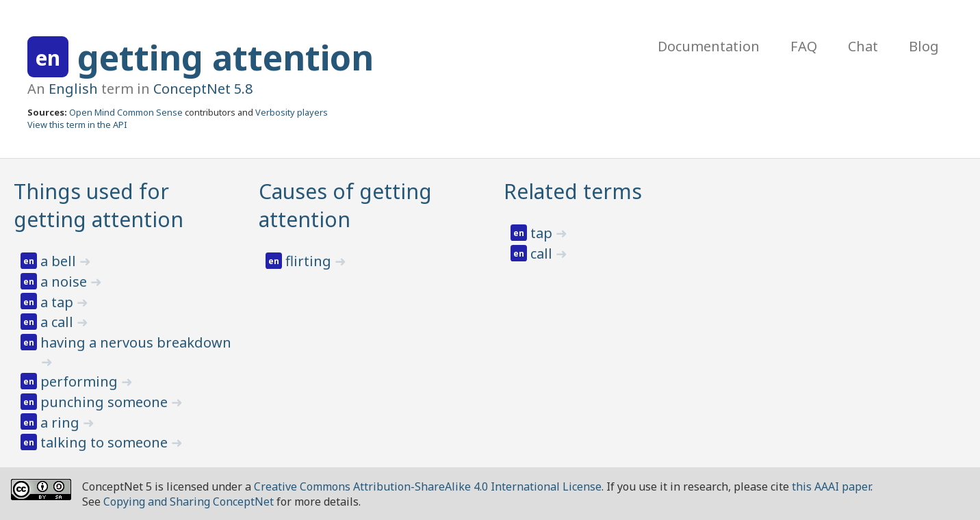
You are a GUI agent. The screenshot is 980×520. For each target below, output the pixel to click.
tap (543, 233)
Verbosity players (292, 112)
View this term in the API (77, 125)
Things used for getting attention (99, 205)
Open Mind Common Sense (126, 112)
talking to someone (106, 442)
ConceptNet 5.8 (203, 89)
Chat (863, 46)
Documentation (709, 46)
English (73, 89)
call (543, 253)
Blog (924, 46)
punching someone (106, 402)
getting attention (225, 57)
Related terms (573, 191)
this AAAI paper (831, 486)
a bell (60, 261)
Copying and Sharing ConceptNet (189, 502)
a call (59, 322)
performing (81, 381)
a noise (65, 282)
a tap (59, 302)
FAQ (804, 46)
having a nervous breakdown (136, 342)
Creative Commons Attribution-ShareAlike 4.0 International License (428, 486)
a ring (62, 422)
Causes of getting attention (345, 205)
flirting (310, 261)
